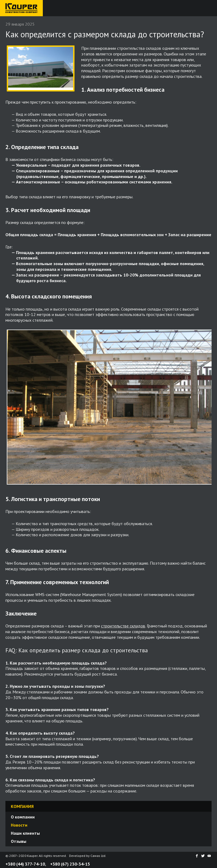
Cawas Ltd (98, 856)
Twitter (203, 856)
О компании (23, 817)
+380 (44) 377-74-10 (25, 864)
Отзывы (19, 841)
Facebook (196, 856)
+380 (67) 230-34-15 (70, 864)
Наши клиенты (25, 833)
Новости (19, 825)
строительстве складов (123, 626)
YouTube (209, 856)
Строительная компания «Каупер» (20, 16)
